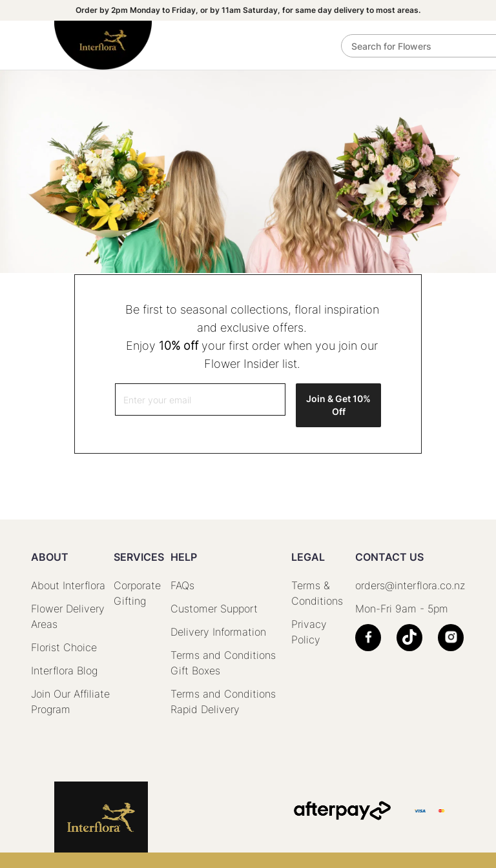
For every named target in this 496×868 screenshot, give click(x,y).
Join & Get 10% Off (338, 405)
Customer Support (214, 609)
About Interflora (68, 585)
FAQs (182, 585)
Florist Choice (64, 647)
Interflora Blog (64, 671)
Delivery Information (218, 632)
